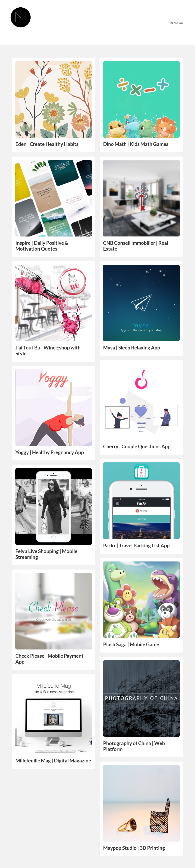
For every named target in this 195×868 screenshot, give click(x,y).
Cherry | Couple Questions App (137, 446)
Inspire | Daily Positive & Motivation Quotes (42, 246)
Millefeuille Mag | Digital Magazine (53, 761)
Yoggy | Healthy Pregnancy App (50, 452)
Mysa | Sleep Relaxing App (132, 348)
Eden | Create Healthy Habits (47, 144)
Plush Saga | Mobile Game (131, 644)
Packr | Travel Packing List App (136, 546)
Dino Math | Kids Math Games (136, 144)
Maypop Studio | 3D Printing (134, 848)
